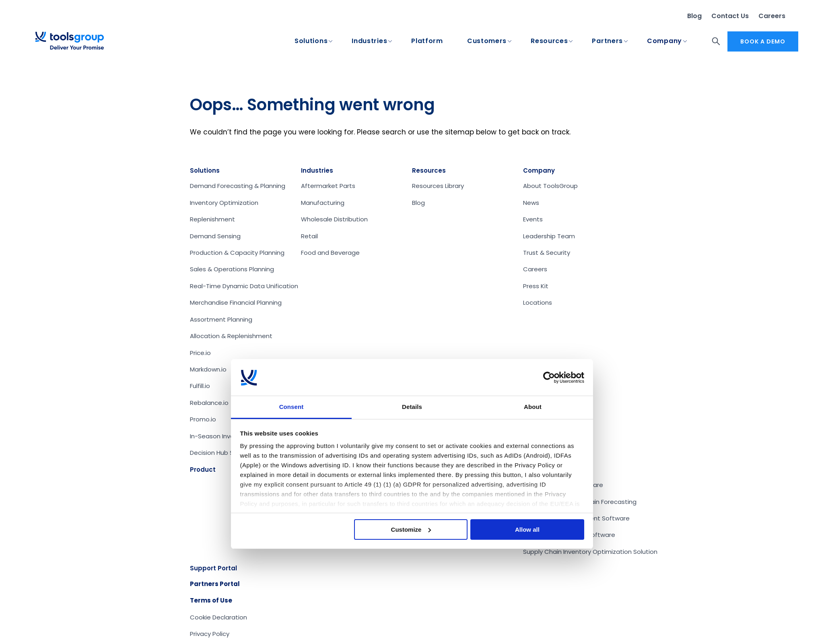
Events (533, 219)
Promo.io (203, 419)
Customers (487, 41)
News (531, 203)
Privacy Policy (210, 634)
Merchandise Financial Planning (236, 302)
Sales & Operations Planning (232, 269)
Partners (607, 41)
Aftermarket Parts (328, 186)
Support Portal (213, 568)
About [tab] (533, 407)
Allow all (527, 529)
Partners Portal (215, 584)
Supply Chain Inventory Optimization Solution (590, 552)
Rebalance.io (209, 403)
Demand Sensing (215, 236)
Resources (549, 41)
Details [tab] (412, 407)
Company (664, 41)
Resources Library (438, 186)
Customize (411, 529)
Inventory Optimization (224, 203)
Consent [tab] (291, 407)
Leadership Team (549, 236)
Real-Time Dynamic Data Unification (244, 286)
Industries (369, 41)
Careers (772, 16)
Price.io (200, 353)
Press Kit (536, 286)
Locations (538, 302)
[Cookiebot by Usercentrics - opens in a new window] (549, 378)
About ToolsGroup (550, 186)
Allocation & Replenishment (231, 336)
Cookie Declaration (218, 617)
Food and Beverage (330, 253)
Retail (309, 236)
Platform (427, 41)
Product (203, 470)
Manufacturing (323, 203)
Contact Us (730, 16)
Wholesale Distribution (334, 219)
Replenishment (212, 219)
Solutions (311, 41)
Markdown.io (208, 369)
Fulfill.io (200, 386)
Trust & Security (547, 253)
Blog (694, 16)
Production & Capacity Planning (237, 253)
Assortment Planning (221, 319)
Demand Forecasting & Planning (238, 186)
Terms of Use (211, 600)
